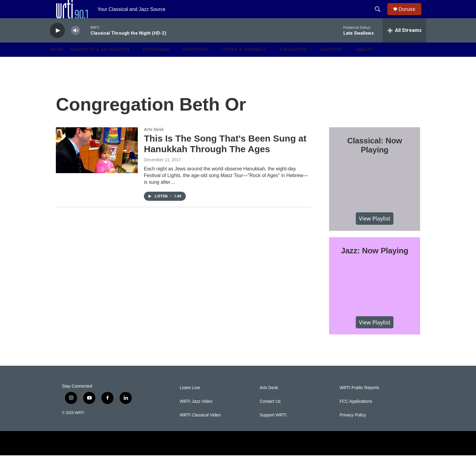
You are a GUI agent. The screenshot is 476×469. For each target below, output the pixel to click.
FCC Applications (356, 415)
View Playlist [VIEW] (374, 232)
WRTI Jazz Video (196, 415)
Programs (156, 63)
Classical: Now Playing (375, 159)
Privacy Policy (353, 429)
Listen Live (190, 401)
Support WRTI (273, 429)
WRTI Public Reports (359, 401)
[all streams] (405, 44)
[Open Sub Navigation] (134, 63)
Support (331, 63)
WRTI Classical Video (200, 429)
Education (294, 63)
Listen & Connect (244, 63)
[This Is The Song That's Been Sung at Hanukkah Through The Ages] (97, 164)
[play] (57, 44)
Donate (411, 16)
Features (195, 63)
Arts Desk (154, 143)
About (364, 63)
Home (57, 63)
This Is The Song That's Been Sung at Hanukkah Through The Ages (225, 157)
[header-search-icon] (380, 16)
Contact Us (270, 415)
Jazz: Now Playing (375, 264)
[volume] (76, 44)
